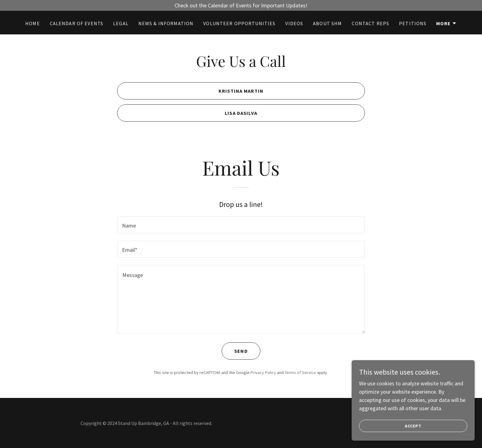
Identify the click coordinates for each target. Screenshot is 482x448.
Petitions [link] (413, 23)
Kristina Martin (241, 91)
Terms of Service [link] (300, 372)
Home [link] (33, 23)
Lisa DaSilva (241, 113)
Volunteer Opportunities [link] (239, 23)
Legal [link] (121, 23)
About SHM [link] (327, 23)
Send (241, 351)
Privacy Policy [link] (263, 372)
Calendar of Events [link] (77, 23)
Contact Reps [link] (370, 23)
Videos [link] (294, 23)
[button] (446, 23)
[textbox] (241, 225)
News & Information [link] (166, 23)
